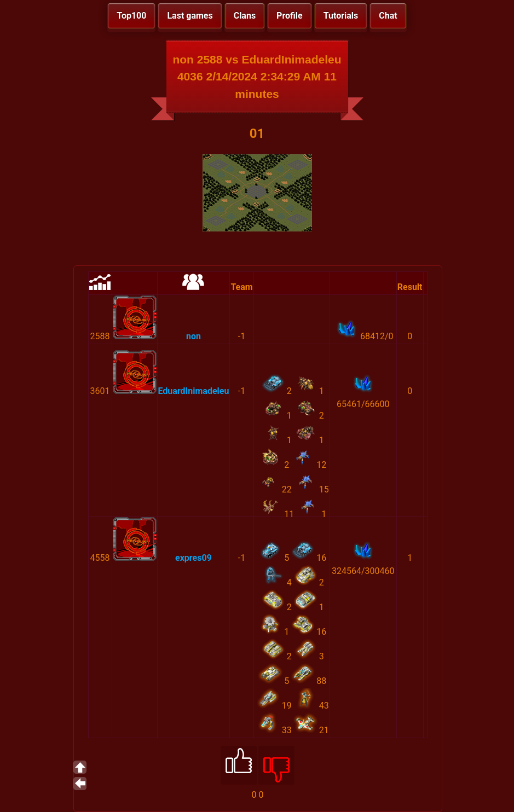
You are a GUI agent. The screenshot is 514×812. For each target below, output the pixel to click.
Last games (190, 16)
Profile (290, 16)
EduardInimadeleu (194, 391)
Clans (245, 16)
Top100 (131, 16)
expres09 (194, 558)
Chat (388, 16)
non (194, 336)
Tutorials (341, 16)
